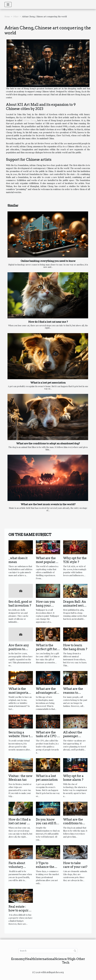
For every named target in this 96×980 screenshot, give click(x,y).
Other (16, 16)
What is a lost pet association (48, 383)
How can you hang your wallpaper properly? (45, 607)
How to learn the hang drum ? (75, 647)
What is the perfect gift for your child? (46, 649)
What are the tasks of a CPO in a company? (48, 736)
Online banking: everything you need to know (48, 261)
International (45, 959)
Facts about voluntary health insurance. (17, 869)
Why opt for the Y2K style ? (75, 560)
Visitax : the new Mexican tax (20, 778)
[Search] (48, 951)
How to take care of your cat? (75, 865)
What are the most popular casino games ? (47, 562)
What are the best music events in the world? (48, 504)
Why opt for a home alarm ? (73, 778)
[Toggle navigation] (8, 5)
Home (7, 16)
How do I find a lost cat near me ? (48, 322)
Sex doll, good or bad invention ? (20, 603)
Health (30, 959)
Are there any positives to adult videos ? (19, 649)
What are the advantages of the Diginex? (46, 693)
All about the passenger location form (73, 736)
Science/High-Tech (66, 961)
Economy (18, 959)
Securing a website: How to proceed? (20, 736)
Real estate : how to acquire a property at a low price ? (21, 912)
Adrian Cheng (30, 120)
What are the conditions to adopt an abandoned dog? (48, 443)
